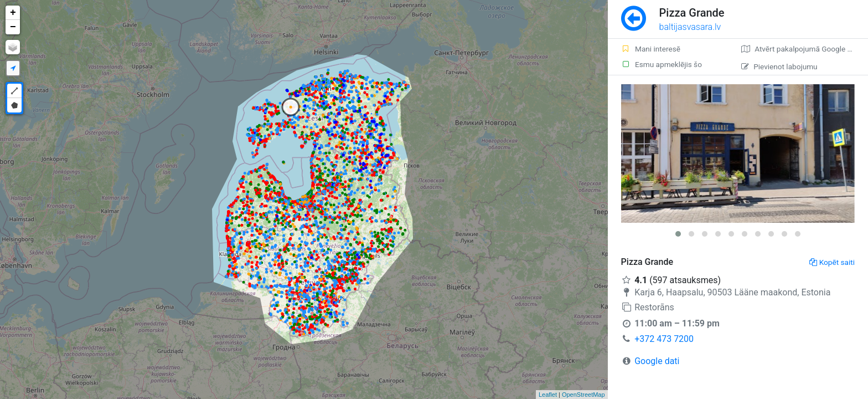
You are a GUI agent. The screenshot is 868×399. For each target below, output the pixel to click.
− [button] (13, 27)
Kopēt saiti (832, 262)
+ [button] (13, 13)
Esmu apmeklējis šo (662, 64)
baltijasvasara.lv (690, 27)
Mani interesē (651, 49)
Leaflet (548, 395)
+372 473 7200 (664, 339)
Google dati (657, 361)
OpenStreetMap (583, 395)
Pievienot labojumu (779, 66)
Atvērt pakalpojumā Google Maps (804, 49)
